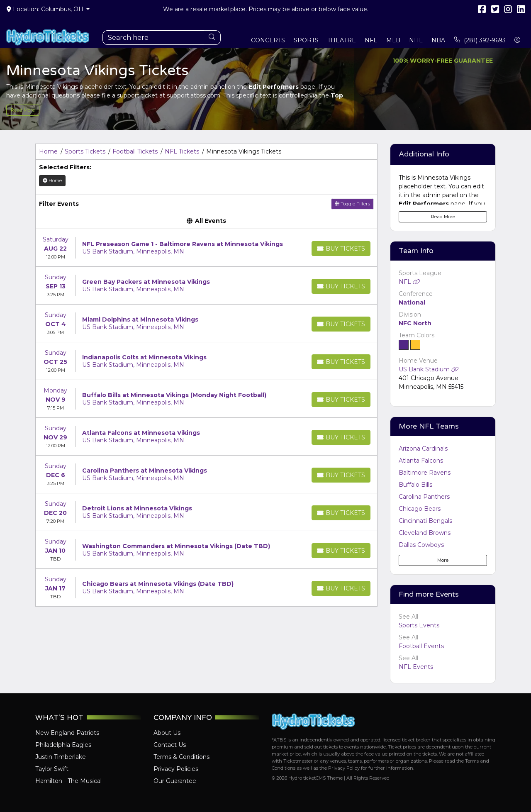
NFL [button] (371, 40)
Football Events (421, 646)
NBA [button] (438, 40)
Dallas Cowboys (421, 545)
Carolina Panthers (424, 497)
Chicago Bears (420, 509)
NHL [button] (416, 40)
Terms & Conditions (181, 757)
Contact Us (170, 745)
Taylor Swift (52, 769)
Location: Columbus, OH (46, 9)
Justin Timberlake (61, 757)
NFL (409, 282)
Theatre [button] (342, 40)
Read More (23, 110)
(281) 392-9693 (480, 40)
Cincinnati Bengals (425, 521)
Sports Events (419, 625)
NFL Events (416, 667)
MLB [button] (393, 40)
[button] (518, 40)
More (443, 560)
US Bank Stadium (429, 369)
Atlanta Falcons (421, 461)
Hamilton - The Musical (68, 781)
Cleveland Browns (425, 533)
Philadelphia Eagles (63, 745)
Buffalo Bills (415, 485)
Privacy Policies (176, 769)
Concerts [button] (268, 40)
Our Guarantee (175, 781)
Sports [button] (306, 40)
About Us (167, 733)
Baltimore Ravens (425, 473)
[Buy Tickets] (341, 249)
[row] (206, 248)
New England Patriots (67, 733)
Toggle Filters (352, 204)
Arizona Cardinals (423, 449)
